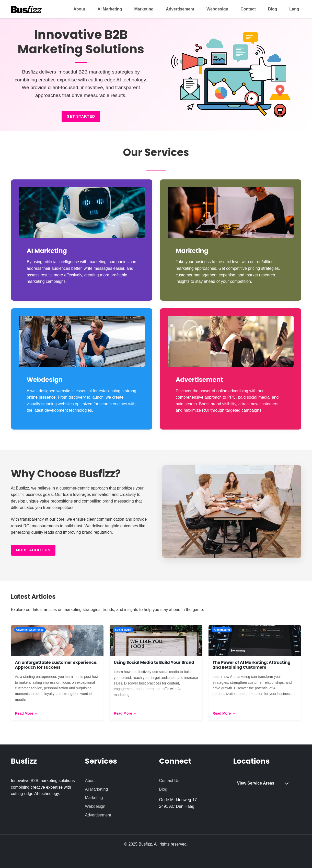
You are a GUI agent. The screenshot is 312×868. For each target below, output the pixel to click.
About (79, 9)
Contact (248, 9)
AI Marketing (110, 9)
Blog (273, 9)
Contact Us (169, 833)
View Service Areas (263, 835)
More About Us (33, 602)
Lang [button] (294, 9)
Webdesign (217, 9)
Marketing (144, 9)
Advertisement (180, 9)
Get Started (81, 116)
